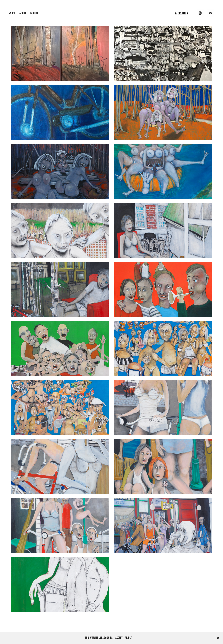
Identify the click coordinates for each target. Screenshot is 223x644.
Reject (128, 638)
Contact (35, 13)
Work (12, 13)
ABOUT (23, 13)
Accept (119, 638)
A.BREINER (182, 13)
